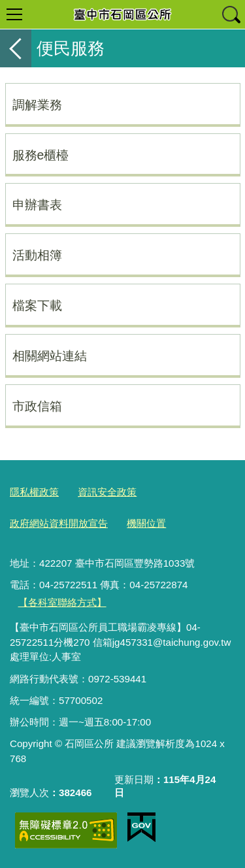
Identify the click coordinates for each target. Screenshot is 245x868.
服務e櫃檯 (41, 155)
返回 (16, 48)
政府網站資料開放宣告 (59, 523)
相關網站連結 (50, 356)
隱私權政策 (34, 492)
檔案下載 (37, 305)
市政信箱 (37, 406)
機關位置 (146, 523)
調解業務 (37, 105)
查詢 (231, 14)
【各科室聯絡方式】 (62, 602)
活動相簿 (37, 255)
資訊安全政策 (107, 492)
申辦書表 (37, 205)
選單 (14, 14)
